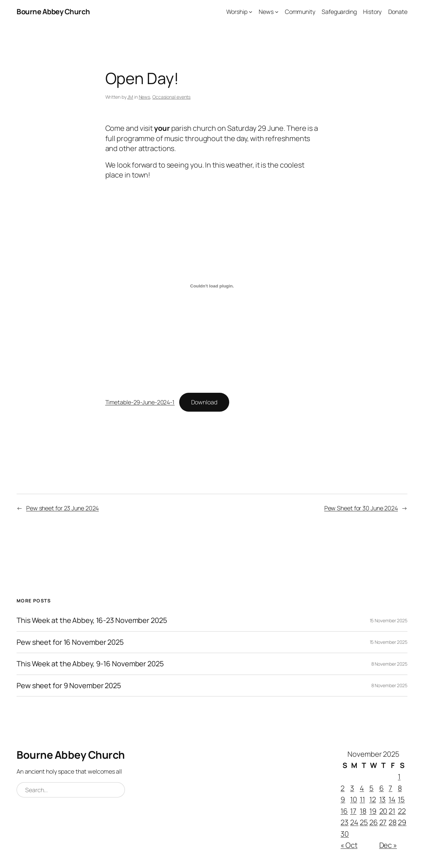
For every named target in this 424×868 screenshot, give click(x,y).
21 (392, 811)
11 (362, 799)
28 (393, 822)
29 (402, 822)
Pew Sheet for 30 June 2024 (361, 508)
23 (344, 822)
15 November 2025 (389, 620)
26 (374, 822)
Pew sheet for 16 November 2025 (70, 642)
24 (354, 822)
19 (373, 811)
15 (401, 799)
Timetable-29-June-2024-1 (140, 402)
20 (383, 811)
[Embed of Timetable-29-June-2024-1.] (212, 286)
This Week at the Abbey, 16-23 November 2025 (92, 620)
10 (354, 799)
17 (353, 811)
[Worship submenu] (251, 12)
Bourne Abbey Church (53, 12)
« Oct (349, 845)
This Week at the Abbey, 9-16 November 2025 (90, 664)
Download (204, 402)
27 (383, 822)
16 (344, 811)
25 (364, 822)
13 (383, 799)
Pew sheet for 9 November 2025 (69, 686)
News (145, 97)
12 (373, 799)
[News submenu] (277, 12)
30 (345, 834)
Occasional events (171, 97)
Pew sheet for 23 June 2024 (62, 508)
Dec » (388, 845)
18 (363, 811)
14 (392, 799)
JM (130, 97)
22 (402, 811)
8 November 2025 (390, 664)
